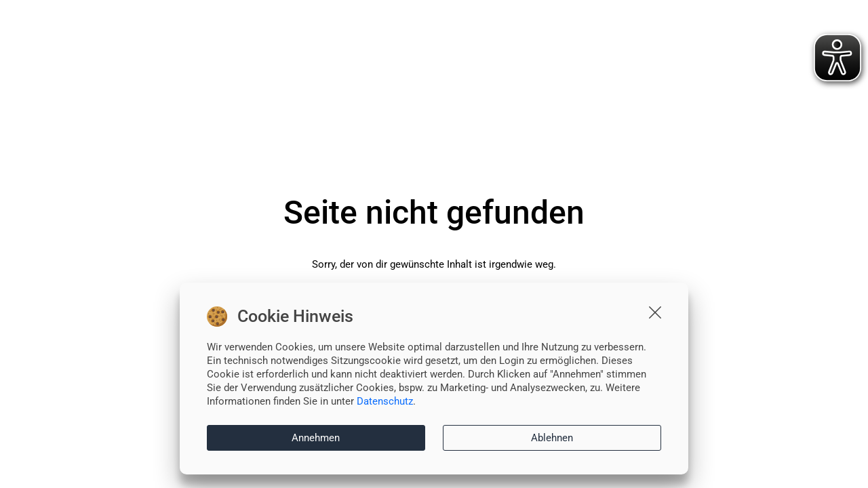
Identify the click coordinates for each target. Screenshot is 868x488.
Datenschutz (385, 401)
